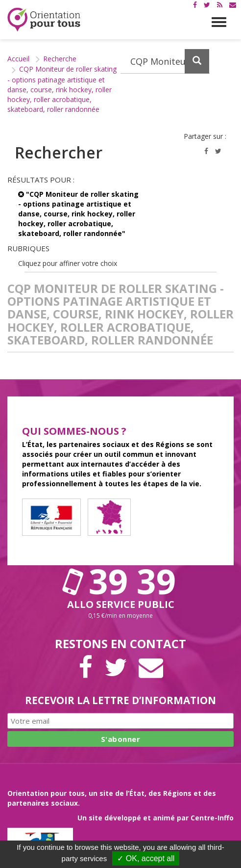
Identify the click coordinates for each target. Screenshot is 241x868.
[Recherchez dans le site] (165, 61)
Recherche (60, 59)
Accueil (18, 59)
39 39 (120, 581)
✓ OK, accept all (146, 858)
